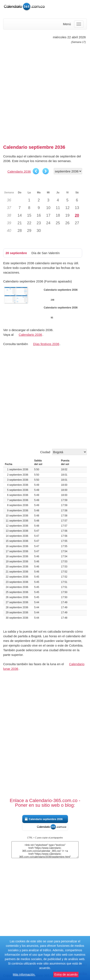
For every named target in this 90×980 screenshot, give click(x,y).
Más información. (24, 974)
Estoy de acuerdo (66, 974)
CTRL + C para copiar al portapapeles (45, 838)
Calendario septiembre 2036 (46, 819)
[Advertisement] (45, 92)
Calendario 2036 (19, 171)
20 (77, 215)
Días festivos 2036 (46, 344)
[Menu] (79, 24)
